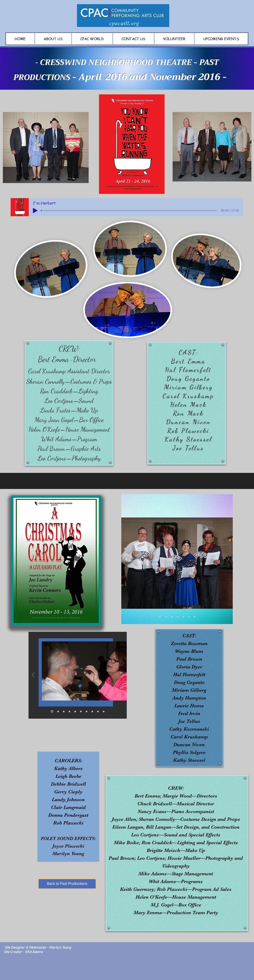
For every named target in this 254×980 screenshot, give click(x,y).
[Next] (228, 559)
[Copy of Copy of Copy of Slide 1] (178, 617)
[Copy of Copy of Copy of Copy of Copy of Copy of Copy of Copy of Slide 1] (58, 711)
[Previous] (126, 559)
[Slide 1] (160, 617)
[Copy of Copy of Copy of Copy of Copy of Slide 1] (189, 617)
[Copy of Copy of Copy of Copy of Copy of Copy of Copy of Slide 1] (104, 711)
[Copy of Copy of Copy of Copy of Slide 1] (183, 617)
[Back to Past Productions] (67, 884)
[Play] (35, 211)
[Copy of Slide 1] (166, 617)
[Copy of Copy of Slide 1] (172, 617)
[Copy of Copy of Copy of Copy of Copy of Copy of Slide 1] (195, 617)
